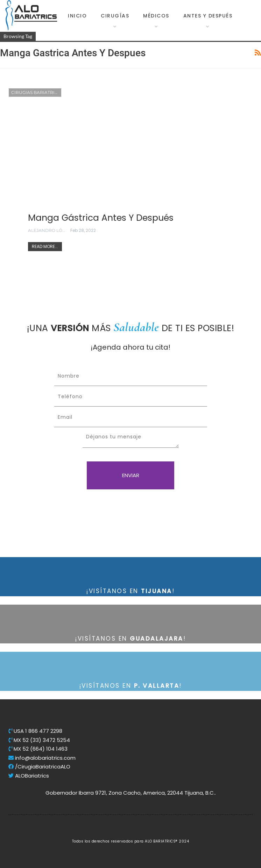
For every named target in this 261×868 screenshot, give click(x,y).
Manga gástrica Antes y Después (101, 218)
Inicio (77, 16)
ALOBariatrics (29, 776)
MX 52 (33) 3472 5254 (39, 740)
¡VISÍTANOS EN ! (130, 591)
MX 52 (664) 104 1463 (38, 749)
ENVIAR (131, 475)
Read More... (45, 246)
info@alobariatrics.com (42, 758)
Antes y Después (208, 16)
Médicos (156, 16)
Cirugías (115, 16)
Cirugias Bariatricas (36, 92)
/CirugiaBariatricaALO (39, 767)
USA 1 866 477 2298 (35, 731)
